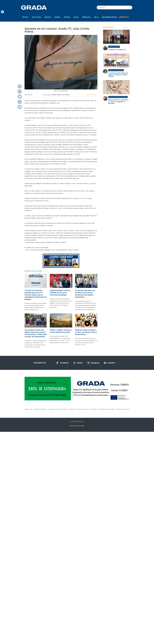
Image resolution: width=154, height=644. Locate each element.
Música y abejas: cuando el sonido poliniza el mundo (61, 331)
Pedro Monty (57, 95)
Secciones (66, 95)
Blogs (76, 17)
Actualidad (36, 17)
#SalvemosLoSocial (110, 17)
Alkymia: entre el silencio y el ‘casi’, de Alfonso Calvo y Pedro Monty (86, 332)
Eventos (67, 17)
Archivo (48, 17)
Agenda (57, 17)
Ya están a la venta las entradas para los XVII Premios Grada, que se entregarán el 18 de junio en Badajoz (36, 295)
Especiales (86, 17)
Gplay (96, 17)
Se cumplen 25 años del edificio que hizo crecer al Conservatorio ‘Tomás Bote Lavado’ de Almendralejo (36, 333)
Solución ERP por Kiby (77, 426)
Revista (25, 17)
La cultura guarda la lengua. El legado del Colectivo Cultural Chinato (118, 75)
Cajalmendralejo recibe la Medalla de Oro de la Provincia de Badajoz (60, 293)
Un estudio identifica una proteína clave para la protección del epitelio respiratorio (85, 294)
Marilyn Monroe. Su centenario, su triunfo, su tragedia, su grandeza (118, 102)
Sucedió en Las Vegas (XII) (117, 50)
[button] (126, 17)
